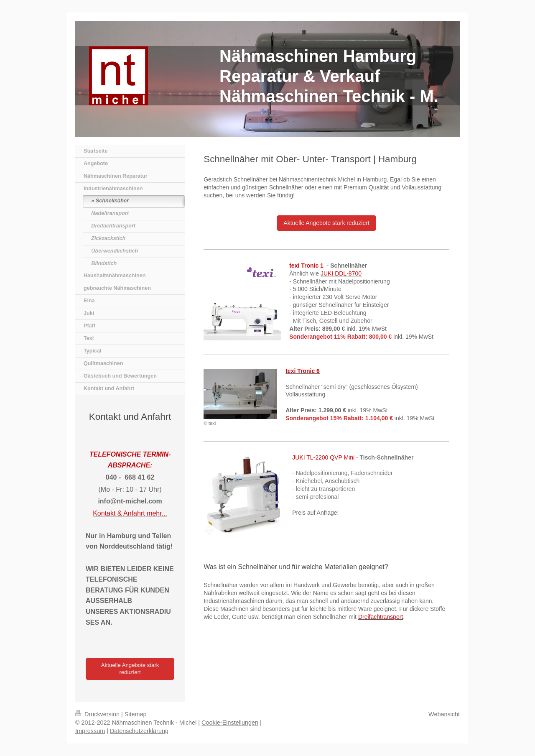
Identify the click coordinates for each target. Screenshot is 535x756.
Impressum (90, 731)
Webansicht (444, 714)
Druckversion (98, 714)
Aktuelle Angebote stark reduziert (326, 223)
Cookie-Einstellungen (230, 723)
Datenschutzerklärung (139, 731)
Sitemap (136, 714)
